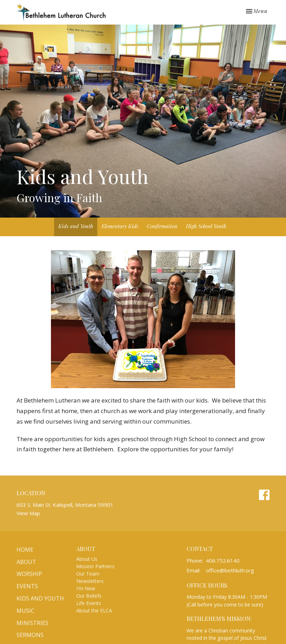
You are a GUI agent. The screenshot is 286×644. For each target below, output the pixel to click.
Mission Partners (95, 566)
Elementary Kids (120, 226)
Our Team (88, 574)
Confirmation (162, 226)
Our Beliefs (89, 596)
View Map (28, 513)
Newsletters (90, 581)
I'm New (86, 588)
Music (25, 611)
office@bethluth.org (230, 570)
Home (25, 550)
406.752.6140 (223, 560)
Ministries (32, 623)
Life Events (89, 603)
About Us (87, 559)
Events (27, 586)
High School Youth (206, 226)
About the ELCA (94, 610)
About (26, 562)
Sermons (30, 635)
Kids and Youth (76, 226)
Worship (29, 574)
